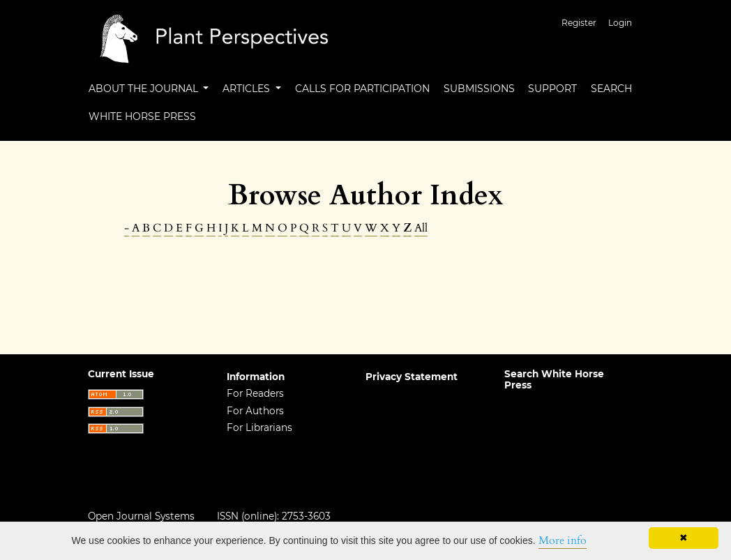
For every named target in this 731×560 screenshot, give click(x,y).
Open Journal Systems (141, 516)
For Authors (255, 411)
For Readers (255, 393)
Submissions (479, 89)
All (421, 228)
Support (552, 89)
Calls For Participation (362, 89)
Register (579, 23)
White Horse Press (142, 116)
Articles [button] (248, 89)
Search (611, 89)
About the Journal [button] (145, 89)
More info (563, 540)
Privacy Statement (412, 377)
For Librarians (259, 427)
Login (620, 23)
